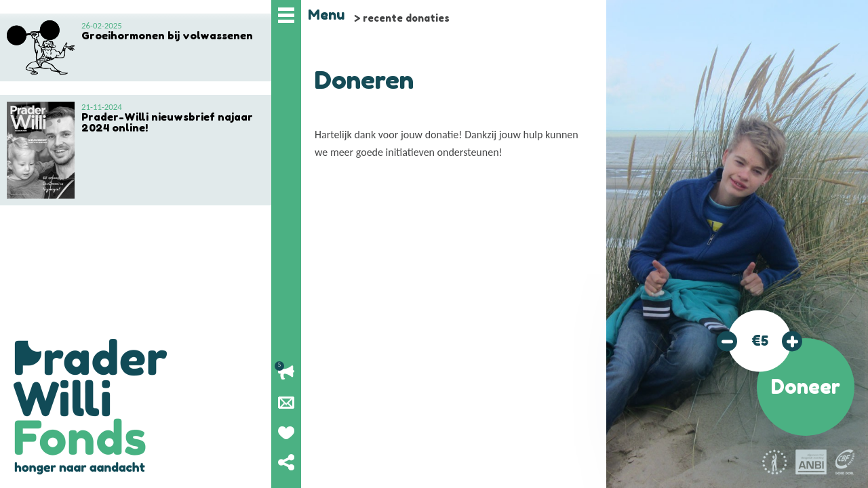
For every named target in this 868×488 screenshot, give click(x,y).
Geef (286, 432)
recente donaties (406, 18)
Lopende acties (286, 373)
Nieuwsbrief (286, 403)
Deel (286, 462)
